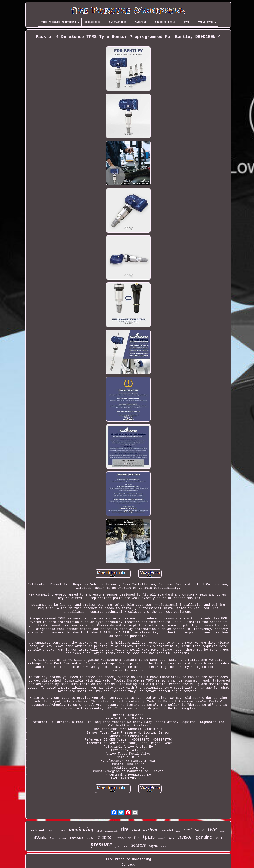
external (38, 830)
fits (137, 837)
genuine (204, 837)
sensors (139, 845)
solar (219, 838)
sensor (185, 837)
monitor (106, 837)
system (150, 829)
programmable (111, 831)
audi (99, 831)
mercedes (77, 838)
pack (117, 847)
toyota (153, 846)
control (162, 838)
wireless (91, 838)
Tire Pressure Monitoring (128, 859)
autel (188, 830)
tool (63, 830)
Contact (128, 865)
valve (200, 830)
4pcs (171, 838)
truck (164, 846)
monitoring (81, 829)
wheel (136, 830)
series (52, 831)
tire (125, 829)
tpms (149, 836)
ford (178, 831)
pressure (101, 844)
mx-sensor (124, 838)
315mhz (63, 839)
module (223, 831)
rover (125, 846)
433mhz (40, 838)
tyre (212, 829)
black (53, 838)
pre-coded (167, 831)
